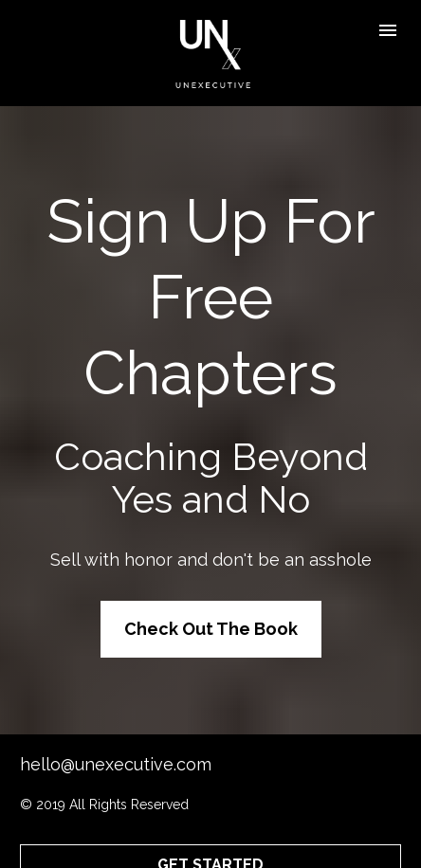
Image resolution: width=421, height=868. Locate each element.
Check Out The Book (211, 610)
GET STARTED (210, 826)
